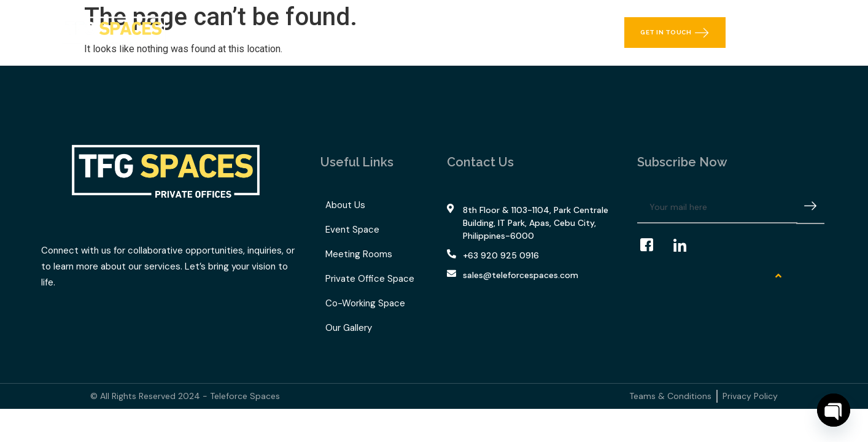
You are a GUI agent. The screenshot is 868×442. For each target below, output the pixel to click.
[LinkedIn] (686, 246)
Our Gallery (466, 33)
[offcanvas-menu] (810, 33)
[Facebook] (653, 246)
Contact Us (536, 33)
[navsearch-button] (781, 33)
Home (227, 33)
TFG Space (390, 33)
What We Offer (299, 33)
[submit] (810, 208)
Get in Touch (675, 33)
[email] (717, 207)
